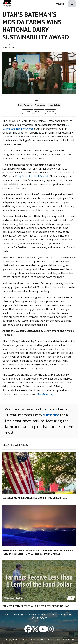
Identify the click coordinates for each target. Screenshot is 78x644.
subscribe (51, 415)
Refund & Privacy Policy (61, 639)
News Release (25, 105)
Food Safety (54, 105)
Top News (40, 105)
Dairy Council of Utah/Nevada (32, 176)
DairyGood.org (45, 394)
